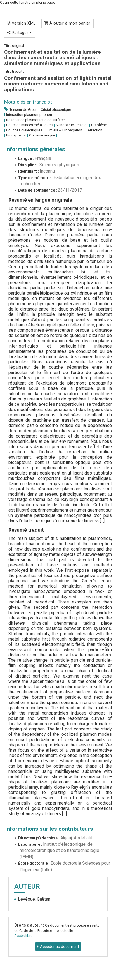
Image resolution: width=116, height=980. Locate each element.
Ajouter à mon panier (68, 23)
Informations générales (35, 149)
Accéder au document (60, 947)
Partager (19, 33)
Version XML (21, 23)
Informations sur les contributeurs (49, 829)
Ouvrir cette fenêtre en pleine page (28, 2)
